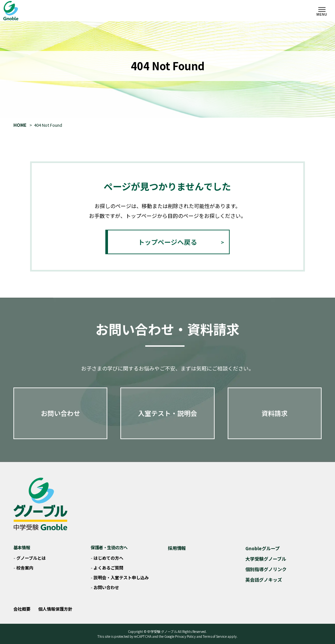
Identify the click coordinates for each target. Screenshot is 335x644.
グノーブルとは (31, 558)
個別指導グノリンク (266, 569)
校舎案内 (25, 568)
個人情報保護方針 (55, 609)
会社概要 (22, 609)
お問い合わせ (61, 413)
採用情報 (177, 548)
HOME (20, 125)
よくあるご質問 (108, 568)
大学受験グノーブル (266, 559)
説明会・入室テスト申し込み (121, 578)
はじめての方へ (108, 558)
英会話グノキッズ (264, 580)
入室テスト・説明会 (167, 413)
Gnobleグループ (263, 548)
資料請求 (274, 413)
